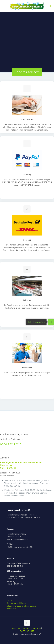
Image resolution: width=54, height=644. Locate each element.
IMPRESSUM (29, 628)
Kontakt (10, 600)
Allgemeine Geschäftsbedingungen (21, 606)
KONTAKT (17, 628)
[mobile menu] (50, 6)
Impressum (11, 609)
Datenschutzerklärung (16, 603)
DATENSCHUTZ (27, 631)
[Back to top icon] (27, 623)
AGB (39, 628)
